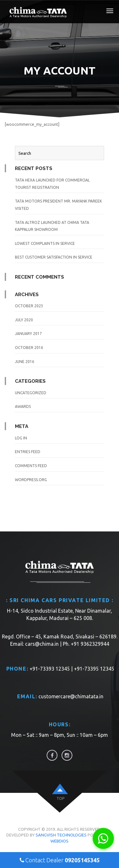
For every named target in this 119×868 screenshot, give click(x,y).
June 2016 (25, 362)
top (60, 798)
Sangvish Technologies (61, 835)
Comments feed (31, 466)
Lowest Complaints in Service (45, 243)
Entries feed (28, 452)
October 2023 (29, 306)
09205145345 (82, 860)
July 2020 (24, 320)
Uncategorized (31, 393)
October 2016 (29, 348)
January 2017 (28, 334)
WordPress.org (31, 480)
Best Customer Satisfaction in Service (54, 257)
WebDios (60, 841)
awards (23, 406)
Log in (21, 438)
